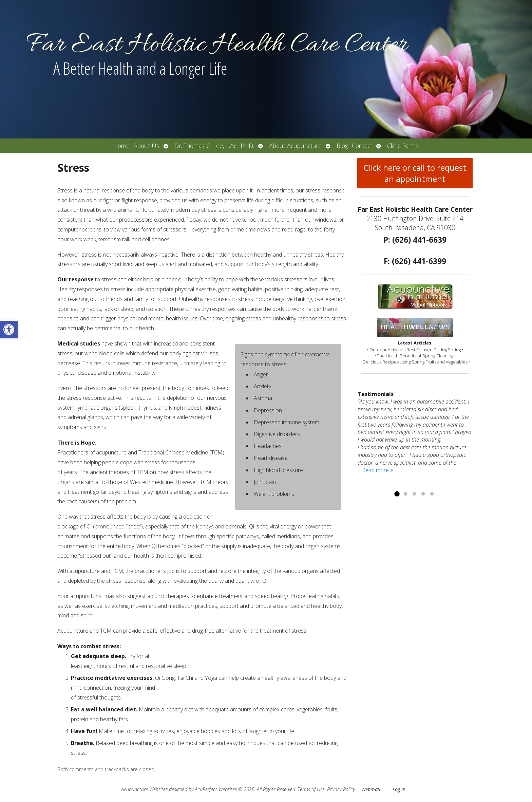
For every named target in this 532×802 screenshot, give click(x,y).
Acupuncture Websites (144, 789)
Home (121, 146)
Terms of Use (311, 789)
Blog (342, 146)
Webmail (371, 789)
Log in (399, 789)
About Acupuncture (295, 146)
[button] (9, 330)
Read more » (377, 470)
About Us (147, 146)
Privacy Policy (341, 789)
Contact (362, 146)
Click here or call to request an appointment (415, 173)
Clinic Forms (403, 146)
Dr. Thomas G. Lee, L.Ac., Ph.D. (214, 146)
